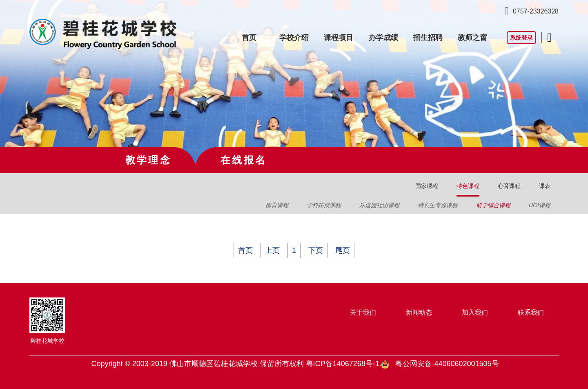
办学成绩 (383, 38)
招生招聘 (428, 38)
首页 (249, 38)
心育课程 (509, 186)
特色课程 (468, 186)
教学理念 (148, 160)
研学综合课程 (493, 205)
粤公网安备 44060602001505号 (447, 364)
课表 (545, 186)
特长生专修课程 (438, 205)
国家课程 (427, 186)
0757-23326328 (536, 11)
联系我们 (531, 312)
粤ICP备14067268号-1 (343, 364)
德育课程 (277, 205)
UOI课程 (540, 205)
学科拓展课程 (324, 205)
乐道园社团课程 (379, 205)
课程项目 (339, 38)
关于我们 (363, 312)
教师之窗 (472, 38)
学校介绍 (294, 38)
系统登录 (521, 38)
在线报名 (244, 160)
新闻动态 (419, 312)
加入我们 (475, 312)
